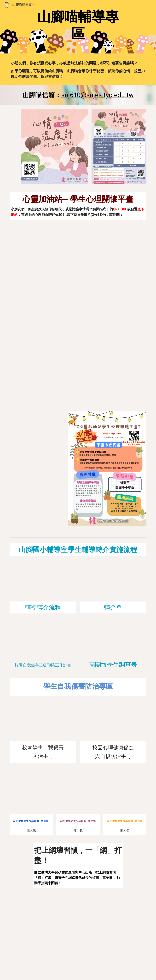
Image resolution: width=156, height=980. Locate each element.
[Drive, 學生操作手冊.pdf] (43, 503)
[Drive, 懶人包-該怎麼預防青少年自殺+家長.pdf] (125, 792)
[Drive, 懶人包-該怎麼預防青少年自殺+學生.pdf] (78, 792)
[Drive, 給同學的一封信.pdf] (43, 441)
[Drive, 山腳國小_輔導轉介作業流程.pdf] (43, 583)
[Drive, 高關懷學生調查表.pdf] (113, 640)
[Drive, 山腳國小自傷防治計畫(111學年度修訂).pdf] (43, 640)
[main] (78, 25)
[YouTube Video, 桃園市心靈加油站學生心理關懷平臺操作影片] (78, 266)
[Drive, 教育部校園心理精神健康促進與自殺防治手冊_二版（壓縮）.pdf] (113, 722)
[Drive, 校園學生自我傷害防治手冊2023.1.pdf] (43, 722)
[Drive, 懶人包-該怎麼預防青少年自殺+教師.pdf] (31, 792)
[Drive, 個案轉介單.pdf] (113, 583)
